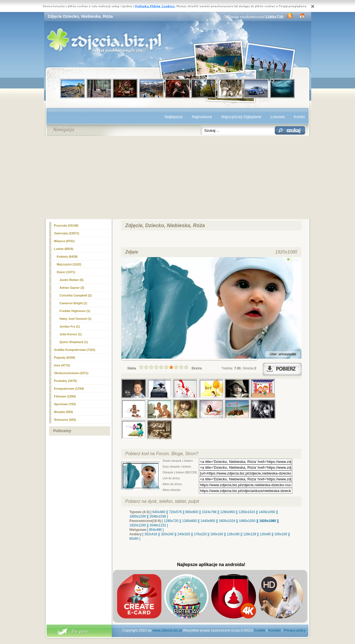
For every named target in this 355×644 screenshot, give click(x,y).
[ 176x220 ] (200, 534)
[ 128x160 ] (233, 534)
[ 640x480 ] (159, 512)
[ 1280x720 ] (171, 521)
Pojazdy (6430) (65, 358)
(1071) (66, 272)
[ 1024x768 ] (209, 512)
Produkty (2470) (66, 381)
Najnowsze (202, 117)
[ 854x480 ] (155, 530)
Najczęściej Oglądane (241, 117)
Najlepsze (174, 117)
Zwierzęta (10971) (67, 233)
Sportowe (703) (65, 404)
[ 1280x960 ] (227, 512)
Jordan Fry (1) (70, 326)
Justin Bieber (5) (72, 280)
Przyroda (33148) (66, 225)
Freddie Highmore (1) (75, 311)
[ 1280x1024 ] (247, 512)
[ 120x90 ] (265, 534)
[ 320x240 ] (167, 534)
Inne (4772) (62, 365)
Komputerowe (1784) (69, 389)
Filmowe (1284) (65, 396)
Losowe (278, 117)
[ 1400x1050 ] (267, 512)
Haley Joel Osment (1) (76, 319)
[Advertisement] (178, 178)
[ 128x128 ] (249, 534)
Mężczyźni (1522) (69, 264)
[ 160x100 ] (217, 534)
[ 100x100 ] (281, 534)
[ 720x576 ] (175, 512)
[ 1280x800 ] (189, 521)
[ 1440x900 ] (208, 521)
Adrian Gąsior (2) (72, 288)
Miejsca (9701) (64, 241)
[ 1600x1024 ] (227, 521)
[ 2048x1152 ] (158, 525)
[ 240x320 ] (184, 534)
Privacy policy (295, 630)
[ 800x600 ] (192, 512)
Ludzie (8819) (64, 249)
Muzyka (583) (64, 412)
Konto (299, 117)
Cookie (260, 630)
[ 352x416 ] (151, 534)
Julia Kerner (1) (71, 334)
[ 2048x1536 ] (158, 516)
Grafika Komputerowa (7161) (75, 350)
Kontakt (275, 630)
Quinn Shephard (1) (74, 342)
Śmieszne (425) (65, 420)
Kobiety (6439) (67, 257)
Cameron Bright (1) (73, 303)
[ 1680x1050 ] (247, 521)
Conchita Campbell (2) (76, 295)
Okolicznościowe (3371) (71, 373)
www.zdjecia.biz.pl (167, 630)
